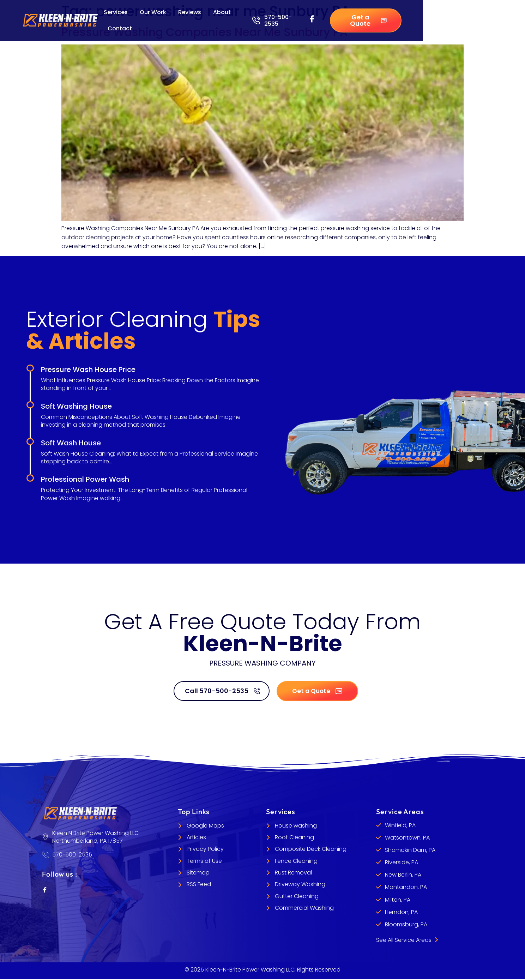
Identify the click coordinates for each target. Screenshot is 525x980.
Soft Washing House (76, 406)
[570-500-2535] (256, 20)
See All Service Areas (407, 941)
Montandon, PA (406, 888)
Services (116, 12)
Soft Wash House (71, 443)
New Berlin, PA (403, 876)
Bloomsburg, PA (406, 925)
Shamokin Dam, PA (410, 851)
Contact (120, 28)
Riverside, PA (402, 863)
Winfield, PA (400, 826)
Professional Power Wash (85, 479)
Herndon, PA (401, 913)
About (222, 12)
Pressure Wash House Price (88, 369)
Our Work (153, 12)
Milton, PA (398, 901)
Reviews (190, 12)
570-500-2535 (278, 20)
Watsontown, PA (407, 839)
